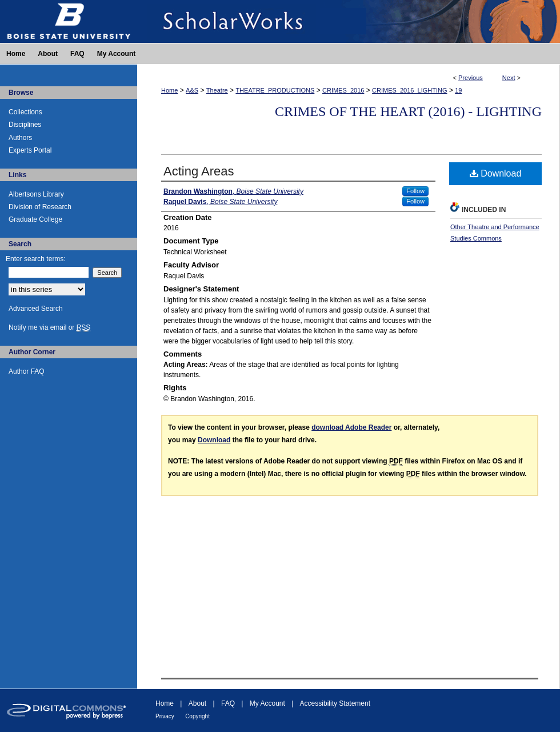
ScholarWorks (349, 21)
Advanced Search (36, 309)
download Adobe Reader (351, 427)
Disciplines (25, 125)
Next (509, 78)
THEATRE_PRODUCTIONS (275, 90)
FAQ (228, 703)
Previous (471, 78)
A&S (192, 90)
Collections (25, 112)
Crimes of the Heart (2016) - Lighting (408, 111)
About (197, 703)
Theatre (217, 90)
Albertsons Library (36, 194)
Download (496, 173)
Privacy (165, 716)
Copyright (197, 716)
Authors (20, 138)
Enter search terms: (36, 259)
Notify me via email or (49, 327)
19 (458, 90)
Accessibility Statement (335, 703)
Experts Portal (30, 150)
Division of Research (40, 207)
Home (169, 90)
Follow (415, 191)
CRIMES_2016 (343, 90)
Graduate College (35, 219)
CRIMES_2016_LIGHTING (409, 90)
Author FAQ (27, 371)
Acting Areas (199, 171)
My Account (267, 703)
